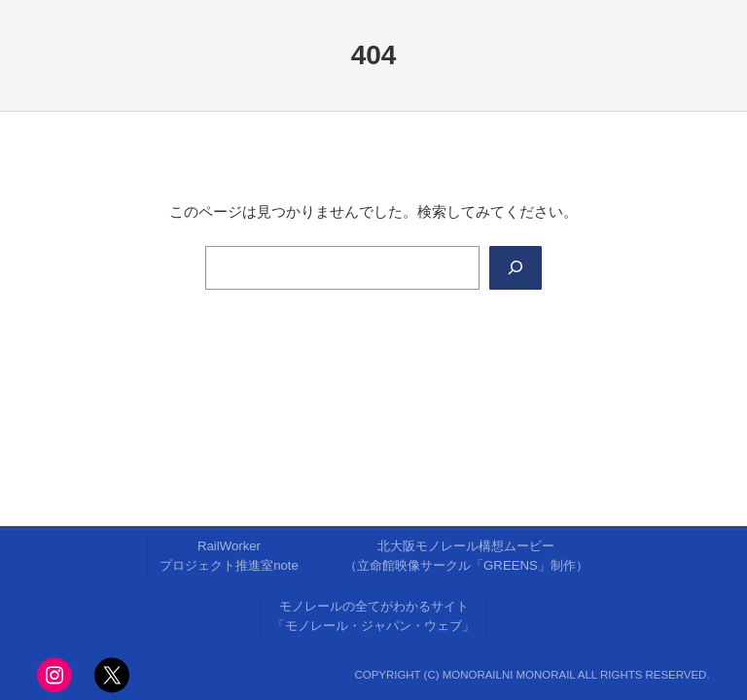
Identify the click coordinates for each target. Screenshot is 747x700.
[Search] (516, 267)
